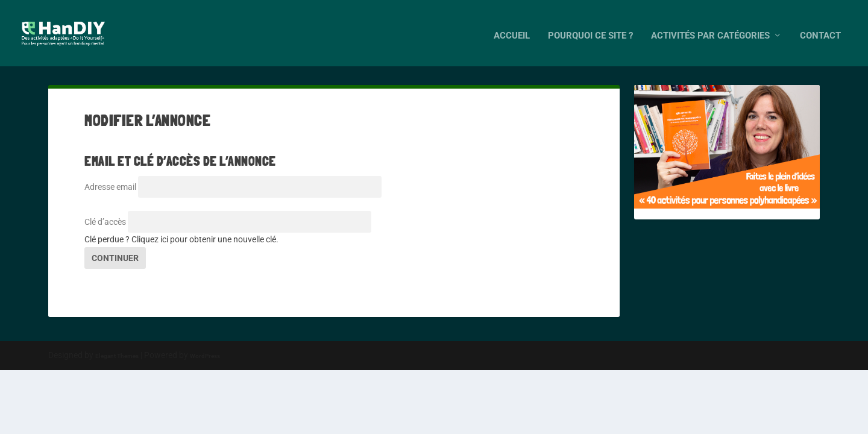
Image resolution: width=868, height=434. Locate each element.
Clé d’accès (105, 222)
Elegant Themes (117, 356)
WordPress (205, 356)
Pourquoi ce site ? (590, 30)
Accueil (512, 30)
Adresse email (110, 187)
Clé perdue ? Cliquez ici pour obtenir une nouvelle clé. (181, 239)
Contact (820, 30)
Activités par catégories (710, 30)
